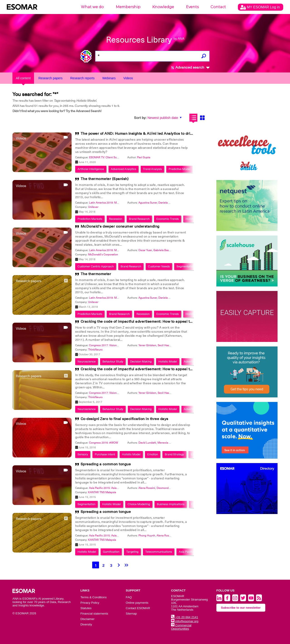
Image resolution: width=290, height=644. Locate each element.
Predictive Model (179, 169)
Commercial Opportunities (181, 627)
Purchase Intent (105, 454)
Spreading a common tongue (106, 464)
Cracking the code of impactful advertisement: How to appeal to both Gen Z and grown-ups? (161, 369)
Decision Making (141, 362)
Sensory (83, 454)
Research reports (82, 78)
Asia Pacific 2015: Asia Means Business (113, 488)
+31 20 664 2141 (185, 617)
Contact (218, 7)
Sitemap (131, 614)
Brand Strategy (174, 454)
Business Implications (171, 504)
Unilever (93, 207)
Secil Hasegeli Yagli (170, 345)
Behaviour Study (113, 362)
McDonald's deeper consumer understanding (120, 226)
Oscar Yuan (145, 250)
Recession (116, 219)
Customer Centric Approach (96, 266)
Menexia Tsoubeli (168, 443)
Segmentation (185, 266)
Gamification (111, 552)
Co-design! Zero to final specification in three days (124, 419)
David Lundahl (147, 443)
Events (192, 7)
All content (23, 78)
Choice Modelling (139, 504)
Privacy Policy (90, 603)
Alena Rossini (147, 488)
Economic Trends (168, 219)
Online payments (137, 603)
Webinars (109, 78)
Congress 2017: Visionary (105, 345)
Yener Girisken (147, 345)
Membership (128, 7)
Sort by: (140, 118)
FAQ (129, 597)
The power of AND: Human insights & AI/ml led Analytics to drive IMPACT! (146, 134)
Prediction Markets (90, 219)
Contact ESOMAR (138, 608)
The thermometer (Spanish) (105, 179)
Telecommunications (159, 552)
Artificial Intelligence (91, 169)
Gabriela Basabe (163, 250)
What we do (92, 7)
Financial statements (94, 614)
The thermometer (96, 274)
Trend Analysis (152, 169)
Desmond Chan (166, 488)
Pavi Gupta (144, 157)
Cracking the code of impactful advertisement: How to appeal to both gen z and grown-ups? (160, 322)
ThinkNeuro (95, 350)
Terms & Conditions (94, 597)
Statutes (86, 608)
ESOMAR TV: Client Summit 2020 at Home (115, 157)
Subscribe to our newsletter (241, 608)
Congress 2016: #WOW (104, 443)
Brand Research (139, 219)
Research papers (50, 78)
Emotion (153, 454)
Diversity (86, 624)
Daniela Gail (166, 203)
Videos (128, 78)
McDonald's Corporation (103, 255)
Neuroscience (87, 362)
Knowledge (163, 7)
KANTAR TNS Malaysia (102, 492)
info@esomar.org (185, 621)
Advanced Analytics (123, 169)
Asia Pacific (186, 552)
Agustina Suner (148, 203)
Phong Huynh (147, 536)
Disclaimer (87, 619)
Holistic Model (168, 362)
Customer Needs (159, 266)
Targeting (132, 552)
